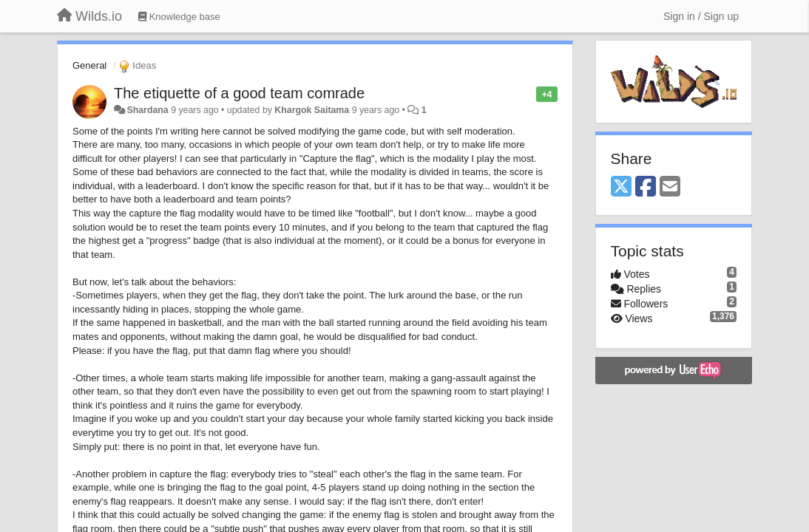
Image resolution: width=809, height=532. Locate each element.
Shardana (147, 110)
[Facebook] (646, 187)
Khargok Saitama (312, 110)
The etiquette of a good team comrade (239, 93)
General (89, 65)
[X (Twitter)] (621, 187)
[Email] (670, 187)
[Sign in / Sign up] (701, 16)
